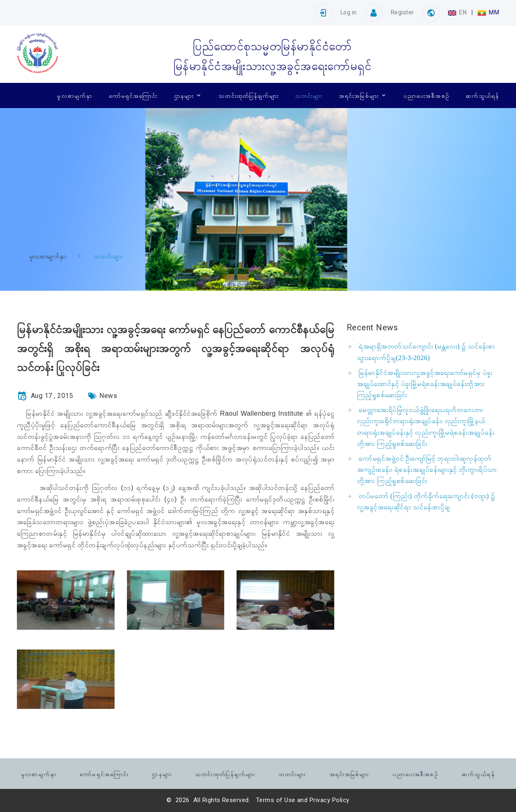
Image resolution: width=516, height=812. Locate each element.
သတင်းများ (309, 95)
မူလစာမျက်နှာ (75, 95)
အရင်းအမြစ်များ (359, 95)
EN (458, 12)
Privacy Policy (330, 800)
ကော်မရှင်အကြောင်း (133, 95)
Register (402, 12)
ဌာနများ (184, 95)
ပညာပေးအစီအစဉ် (427, 95)
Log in (349, 12)
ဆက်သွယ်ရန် (482, 95)
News (108, 396)
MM (488, 12)
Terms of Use (276, 800)
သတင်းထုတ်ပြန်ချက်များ (249, 95)
